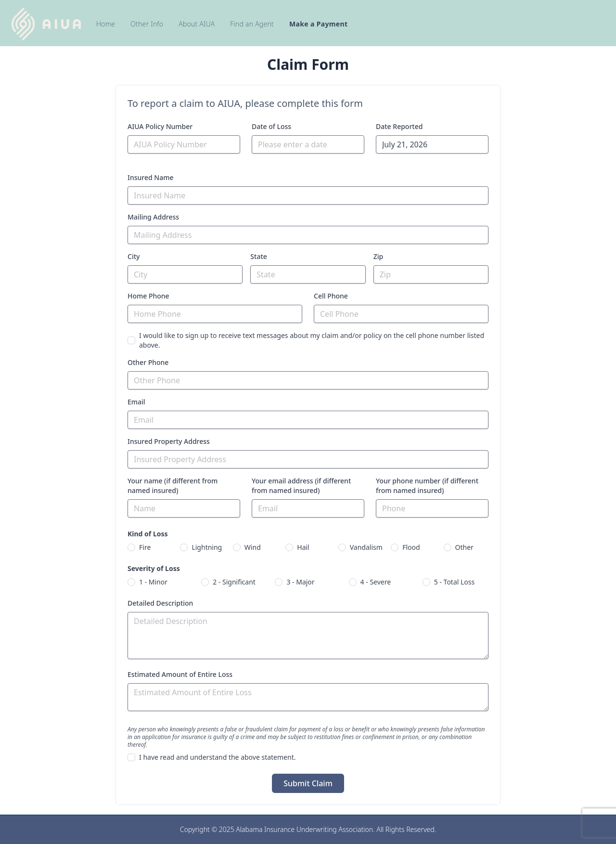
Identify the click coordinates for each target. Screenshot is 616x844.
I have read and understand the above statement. (217, 757)
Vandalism (366, 547)
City (134, 256)
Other (464, 547)
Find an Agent (252, 24)
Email (136, 402)
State (258, 256)
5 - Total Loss (454, 582)
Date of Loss (271, 126)
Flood (411, 547)
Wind (253, 547)
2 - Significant (234, 582)
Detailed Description (160, 603)
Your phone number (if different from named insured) (427, 486)
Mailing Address (153, 217)
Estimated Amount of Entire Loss (180, 674)
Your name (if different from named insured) (173, 486)
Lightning (207, 547)
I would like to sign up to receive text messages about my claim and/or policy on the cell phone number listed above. (312, 340)
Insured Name (150, 177)
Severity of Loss (154, 568)
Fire (145, 547)
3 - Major (300, 582)
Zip (379, 256)
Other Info (147, 24)
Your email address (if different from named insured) (301, 486)
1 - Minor (153, 582)
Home (106, 24)
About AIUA (197, 24)
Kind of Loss (148, 534)
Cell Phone (331, 296)
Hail (303, 547)
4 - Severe (376, 582)
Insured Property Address (169, 441)
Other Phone (148, 362)
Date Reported (399, 126)
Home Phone (148, 296)
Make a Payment (318, 24)
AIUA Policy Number (160, 126)
